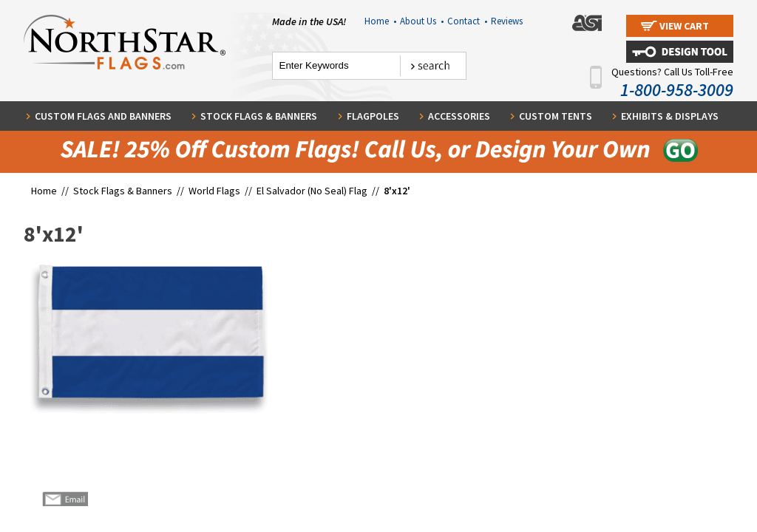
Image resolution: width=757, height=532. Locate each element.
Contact (467, 21)
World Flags (214, 191)
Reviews (507, 21)
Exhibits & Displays (670, 116)
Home (380, 21)
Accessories (459, 116)
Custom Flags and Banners (103, 116)
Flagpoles (373, 116)
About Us (422, 21)
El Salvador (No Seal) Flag (312, 191)
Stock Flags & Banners (259, 116)
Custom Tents (556, 116)
